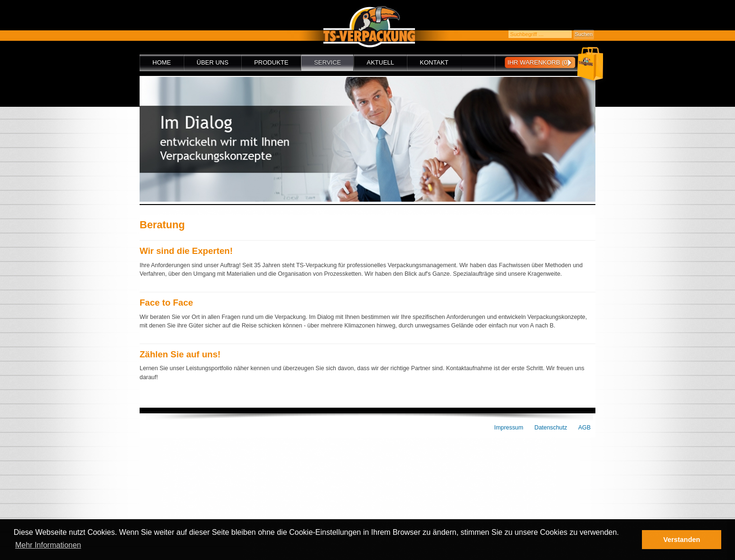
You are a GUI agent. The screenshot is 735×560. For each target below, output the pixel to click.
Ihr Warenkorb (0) (538, 62)
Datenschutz (551, 428)
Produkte (271, 62)
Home (162, 62)
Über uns (212, 62)
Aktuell (380, 62)
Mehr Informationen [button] (48, 545)
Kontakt (434, 62)
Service (327, 62)
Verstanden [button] (682, 540)
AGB (584, 428)
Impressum (509, 428)
